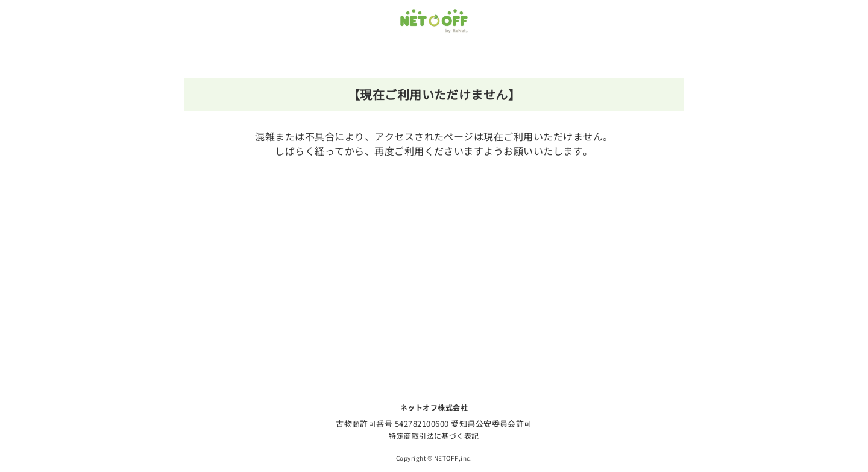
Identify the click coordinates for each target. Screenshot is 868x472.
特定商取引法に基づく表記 (434, 436)
